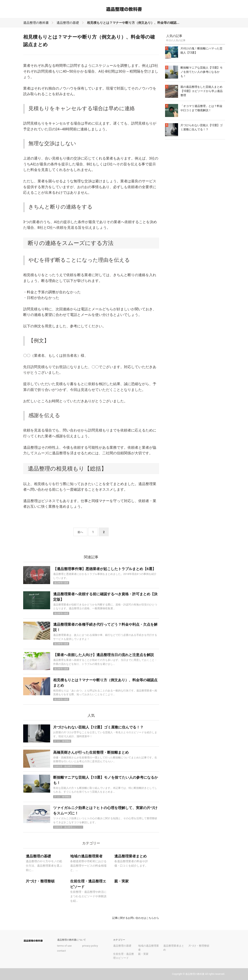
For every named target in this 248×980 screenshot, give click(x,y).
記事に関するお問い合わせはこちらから (136, 918)
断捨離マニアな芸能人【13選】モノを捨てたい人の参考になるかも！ (202, 72)
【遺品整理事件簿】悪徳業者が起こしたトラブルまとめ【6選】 (105, 569)
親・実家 (143, 954)
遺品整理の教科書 (36, 23)
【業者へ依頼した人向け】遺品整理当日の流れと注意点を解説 (104, 655)
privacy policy (90, 946)
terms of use (64, 946)
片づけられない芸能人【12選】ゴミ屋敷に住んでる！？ (98, 727)
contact (62, 951)
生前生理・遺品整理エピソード (68, 766)
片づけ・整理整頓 (62, 741)
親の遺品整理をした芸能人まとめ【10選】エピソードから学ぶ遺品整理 (202, 91)
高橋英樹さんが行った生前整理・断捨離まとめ (91, 752)
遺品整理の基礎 (68, 23)
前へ (80, 532)
